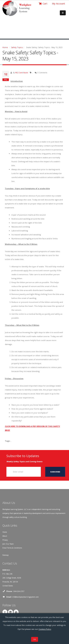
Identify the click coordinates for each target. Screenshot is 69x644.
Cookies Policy (45, 629)
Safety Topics (17, 47)
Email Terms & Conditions (12, 548)
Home (5, 47)
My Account (58, 3)
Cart (43, 3)
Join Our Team (8, 544)
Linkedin (10, 612)
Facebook (5, 612)
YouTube (16, 612)
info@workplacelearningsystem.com (25, 597)
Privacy (5, 540)
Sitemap (5, 555)
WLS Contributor (22, 73)
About (5, 536)
